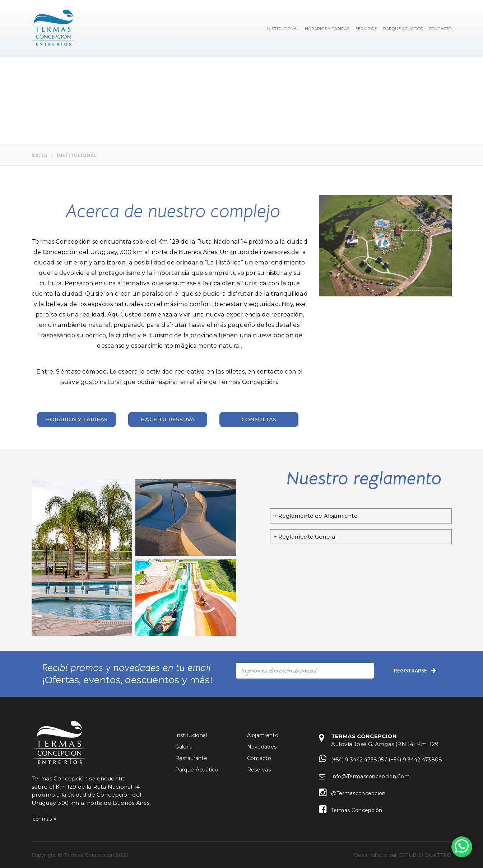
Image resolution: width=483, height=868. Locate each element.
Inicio (40, 155)
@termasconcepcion (358, 793)
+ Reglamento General (305, 537)
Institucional (283, 29)
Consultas (259, 419)
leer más (44, 819)
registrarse (415, 671)
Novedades (262, 747)
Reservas (259, 770)
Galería (184, 747)
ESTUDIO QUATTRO (425, 855)
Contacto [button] (440, 29)
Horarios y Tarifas (327, 29)
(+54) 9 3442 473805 (357, 760)
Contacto (259, 758)
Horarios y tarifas (76, 419)
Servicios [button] (366, 29)
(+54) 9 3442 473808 (415, 760)
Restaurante (191, 758)
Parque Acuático (403, 29)
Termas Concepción (357, 810)
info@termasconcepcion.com (371, 776)
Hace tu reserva (168, 419)
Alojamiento (263, 735)
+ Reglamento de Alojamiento (316, 516)
